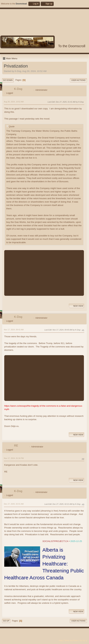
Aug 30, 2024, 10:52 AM (14, 102)
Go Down (8, 80)
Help (61, 640)
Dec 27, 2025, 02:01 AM (14, 504)
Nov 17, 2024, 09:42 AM (14, 330)
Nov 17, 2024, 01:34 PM (14, 458)
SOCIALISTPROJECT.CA (55, 541)
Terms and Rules (71, 640)
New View (76, 306)
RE (16, 446)
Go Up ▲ (83, 640)
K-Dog (18, 89)
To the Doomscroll (72, 46)
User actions (78, 80)
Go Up (6, 621)
